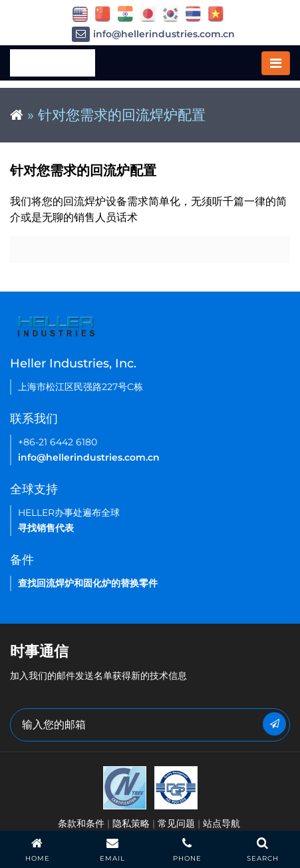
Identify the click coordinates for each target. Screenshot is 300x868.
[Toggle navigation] (276, 63)
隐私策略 (131, 823)
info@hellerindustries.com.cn (153, 34)
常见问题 (176, 823)
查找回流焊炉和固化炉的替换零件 (88, 583)
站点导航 (222, 823)
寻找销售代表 (46, 528)
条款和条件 (81, 823)
